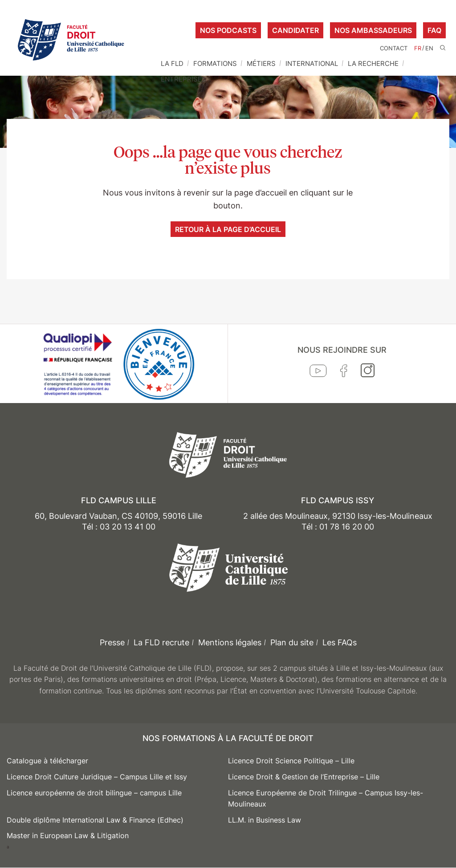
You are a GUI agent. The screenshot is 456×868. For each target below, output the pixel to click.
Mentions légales (230, 642)
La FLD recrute (161, 642)
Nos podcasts (228, 30)
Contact (394, 48)
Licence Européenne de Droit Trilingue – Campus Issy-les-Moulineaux (326, 799)
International (312, 63)
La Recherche (373, 63)
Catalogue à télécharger (47, 761)
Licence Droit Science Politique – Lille (291, 761)
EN (429, 48)
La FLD (172, 63)
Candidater (295, 30)
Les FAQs (340, 642)
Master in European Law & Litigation (68, 835)
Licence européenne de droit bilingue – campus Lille (94, 793)
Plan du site (292, 642)
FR (418, 48)
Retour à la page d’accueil (228, 229)
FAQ (434, 30)
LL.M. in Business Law (265, 820)
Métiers (261, 63)
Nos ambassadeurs (373, 30)
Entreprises (183, 79)
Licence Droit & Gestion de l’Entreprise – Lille (304, 777)
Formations (215, 63)
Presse (112, 642)
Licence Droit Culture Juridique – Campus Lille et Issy (97, 777)
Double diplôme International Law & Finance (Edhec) (95, 820)
